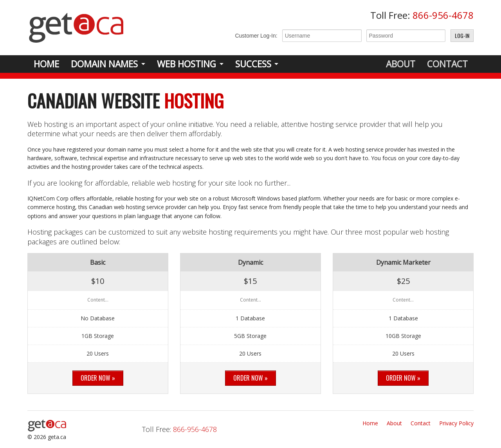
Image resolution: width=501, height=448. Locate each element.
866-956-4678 (443, 15)
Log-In (462, 35)
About (401, 64)
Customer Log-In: (256, 36)
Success (253, 64)
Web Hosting (187, 64)
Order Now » (98, 378)
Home (46, 64)
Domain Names (104, 64)
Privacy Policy (456, 423)
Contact (447, 64)
